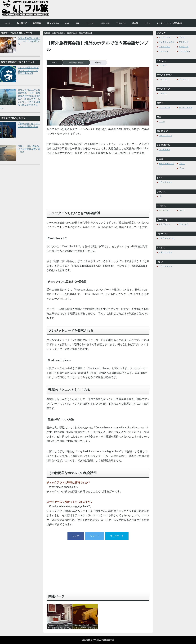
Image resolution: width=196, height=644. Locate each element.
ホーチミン (164, 210)
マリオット (105, 23)
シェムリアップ (165, 136)
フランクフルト (165, 182)
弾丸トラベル (53, 23)
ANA (67, 23)
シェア (76, 536)
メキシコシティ (165, 252)
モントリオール (186, 107)
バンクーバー (165, 107)
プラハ (182, 164)
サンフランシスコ (166, 42)
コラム (147, 23)
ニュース (90, 23)
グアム (182, 37)
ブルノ (182, 168)
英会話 (135, 23)
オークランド (165, 37)
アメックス (121, 23)
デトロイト (184, 42)
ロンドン (163, 65)
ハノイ (182, 210)
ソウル (162, 121)
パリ (161, 196)
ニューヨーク (165, 47)
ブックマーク (117, 536)
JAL (78, 23)
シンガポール (165, 150)
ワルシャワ (184, 224)
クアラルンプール (166, 238)
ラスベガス (164, 51)
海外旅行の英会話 (76, 63)
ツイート (95, 536)
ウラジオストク (165, 266)
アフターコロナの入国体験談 (169, 23)
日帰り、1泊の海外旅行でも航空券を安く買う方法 (29, 149)
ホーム (8, 23)
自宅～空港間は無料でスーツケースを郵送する (29, 41)
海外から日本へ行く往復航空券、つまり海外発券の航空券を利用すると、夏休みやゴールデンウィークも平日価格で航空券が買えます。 (20, 99)
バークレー (184, 47)
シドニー (163, 79)
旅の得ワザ (22, 23)
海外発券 (37, 23)
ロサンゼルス (185, 51)
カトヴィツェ (165, 224)
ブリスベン (184, 79)
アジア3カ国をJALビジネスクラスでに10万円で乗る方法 (28, 70)
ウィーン (163, 93)
